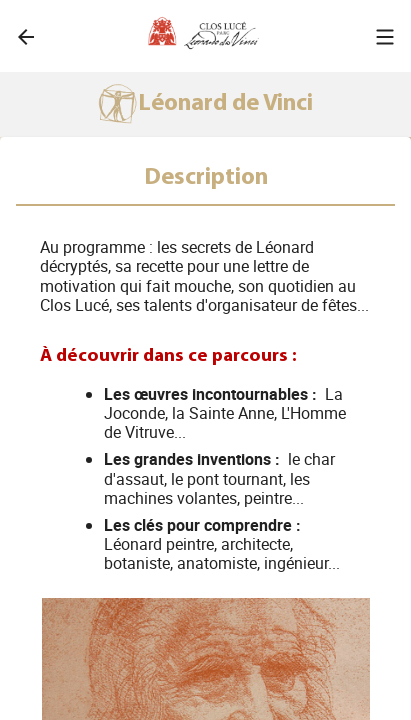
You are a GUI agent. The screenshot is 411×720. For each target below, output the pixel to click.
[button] (385, 37)
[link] (26, 37)
